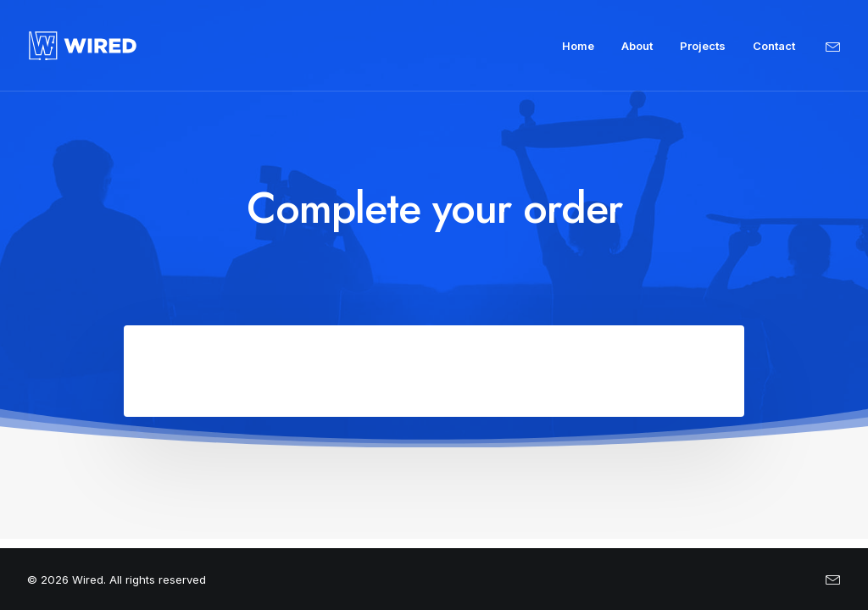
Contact (774, 46)
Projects (703, 46)
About (637, 46)
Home (578, 46)
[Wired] (83, 46)
